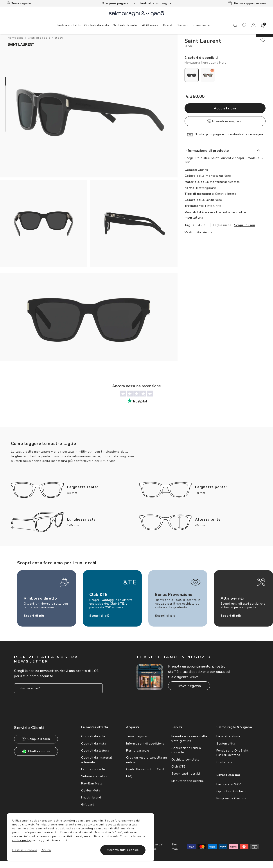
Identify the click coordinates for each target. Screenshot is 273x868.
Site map (175, 847)
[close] (263, 40)
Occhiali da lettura (95, 751)
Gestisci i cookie (25, 850)
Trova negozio (19, 3)
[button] (263, 26)
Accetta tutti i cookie (123, 850)
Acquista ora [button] (225, 108)
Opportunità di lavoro (233, 791)
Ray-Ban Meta (92, 783)
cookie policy (22, 840)
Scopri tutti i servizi (186, 774)
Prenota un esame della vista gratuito (189, 739)
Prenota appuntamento (247, 3)
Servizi (183, 25)
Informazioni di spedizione (145, 744)
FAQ (129, 776)
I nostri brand (91, 797)
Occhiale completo (185, 760)
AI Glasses (150, 25)
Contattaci (224, 762)
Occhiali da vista (94, 744)
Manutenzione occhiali (188, 781)
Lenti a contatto (93, 769)
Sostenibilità (226, 744)
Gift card (88, 805)
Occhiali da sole (93, 736)
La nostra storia (228, 736)
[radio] (192, 75)
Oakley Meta (91, 790)
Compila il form (36, 739)
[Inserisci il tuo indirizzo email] (58, 688)
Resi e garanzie (138, 751)
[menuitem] (69, 25)
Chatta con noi (36, 751)
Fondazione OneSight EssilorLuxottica (232, 753)
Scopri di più (245, 225)
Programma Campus (231, 798)
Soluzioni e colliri (94, 776)
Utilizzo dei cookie (155, 847)
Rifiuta (46, 850)
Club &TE (178, 767)
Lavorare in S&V (229, 784)
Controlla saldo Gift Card (145, 769)
